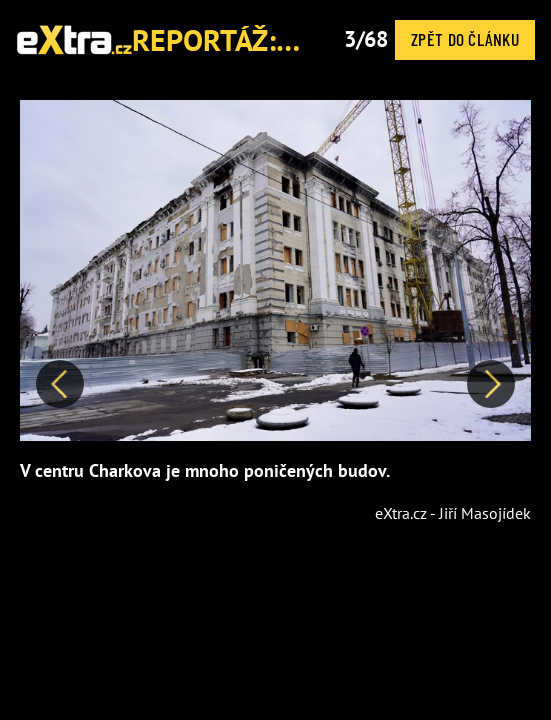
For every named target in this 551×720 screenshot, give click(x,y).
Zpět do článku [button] (465, 39)
